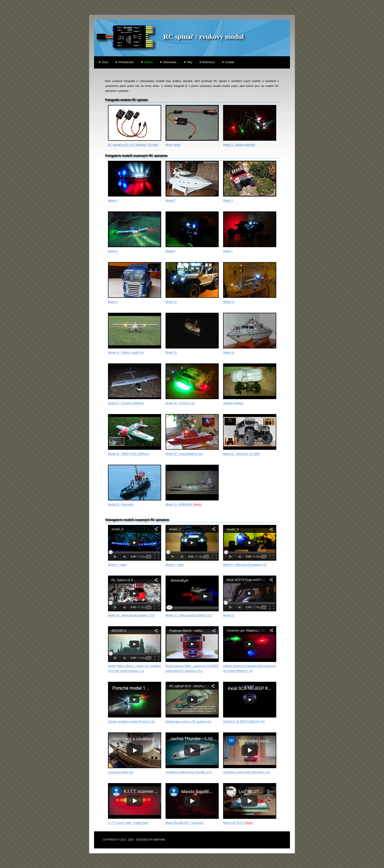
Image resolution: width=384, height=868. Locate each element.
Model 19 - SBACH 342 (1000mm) (129, 454)
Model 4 (113, 251)
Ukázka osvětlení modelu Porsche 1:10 (131, 721)
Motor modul (173, 145)
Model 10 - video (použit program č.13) (131, 615)
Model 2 (170, 200)
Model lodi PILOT (238, 823)
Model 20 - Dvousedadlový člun (184, 454)
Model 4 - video (117, 565)
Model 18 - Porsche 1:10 (180, 403)
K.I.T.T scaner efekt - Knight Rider (128, 823)
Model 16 (229, 352)
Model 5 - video (175, 565)
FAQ (190, 62)
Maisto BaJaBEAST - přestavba (184, 823)
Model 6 (170, 251)
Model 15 (171, 352)
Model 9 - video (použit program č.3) (245, 565)
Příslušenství (126, 62)
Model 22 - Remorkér (121, 504)
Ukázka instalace (233, 403)
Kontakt (230, 62)
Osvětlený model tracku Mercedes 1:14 (246, 772)
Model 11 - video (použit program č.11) (189, 615)
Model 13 (229, 302)
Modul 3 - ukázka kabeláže (239, 145)
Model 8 (113, 302)
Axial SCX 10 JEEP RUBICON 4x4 (244, 721)
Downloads (170, 62)
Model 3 (228, 200)
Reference (209, 62)
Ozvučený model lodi (120, 772)
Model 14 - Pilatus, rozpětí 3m (126, 352)
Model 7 (228, 251)
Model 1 (113, 200)
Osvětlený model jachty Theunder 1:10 (189, 772)
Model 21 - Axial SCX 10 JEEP (241, 454)
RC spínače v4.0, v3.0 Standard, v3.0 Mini (133, 145)
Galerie (149, 62)
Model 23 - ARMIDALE (183, 504)
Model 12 (171, 302)
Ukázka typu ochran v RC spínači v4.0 (188, 721)
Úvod (105, 62)
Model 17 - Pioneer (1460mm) (126, 403)
